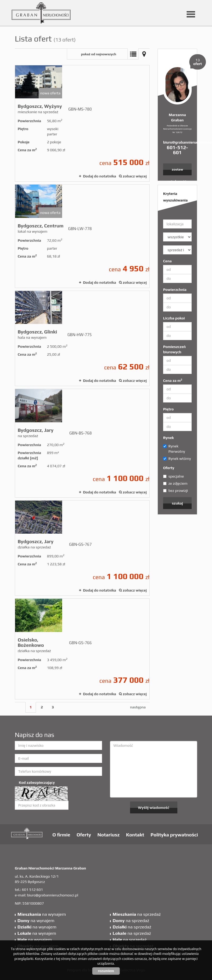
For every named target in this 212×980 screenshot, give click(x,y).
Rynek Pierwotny (174, 449)
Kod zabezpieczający (37, 782)
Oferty (169, 468)
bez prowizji (176, 491)
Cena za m (173, 380)
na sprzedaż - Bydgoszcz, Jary (82, 443)
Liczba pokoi (174, 318)
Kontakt (135, 835)
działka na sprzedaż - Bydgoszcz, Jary (82, 548)
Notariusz (109, 835)
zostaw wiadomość (177, 171)
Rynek (169, 438)
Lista (133, 54)
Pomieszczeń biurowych (174, 349)
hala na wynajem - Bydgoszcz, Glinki (82, 338)
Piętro (168, 409)
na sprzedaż (137, 914)
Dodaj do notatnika (100, 176)
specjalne (174, 476)
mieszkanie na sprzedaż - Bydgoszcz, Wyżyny (82, 123)
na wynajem (42, 914)
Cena (167, 261)
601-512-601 (177, 150)
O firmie (61, 835)
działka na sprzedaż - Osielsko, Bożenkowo (82, 649)
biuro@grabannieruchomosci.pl (177, 142)
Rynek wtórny (177, 459)
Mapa (144, 54)
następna (138, 707)
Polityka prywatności (174, 835)
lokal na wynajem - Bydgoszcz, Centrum (82, 236)
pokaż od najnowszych (98, 54)
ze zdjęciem (175, 483)
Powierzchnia (175, 290)
